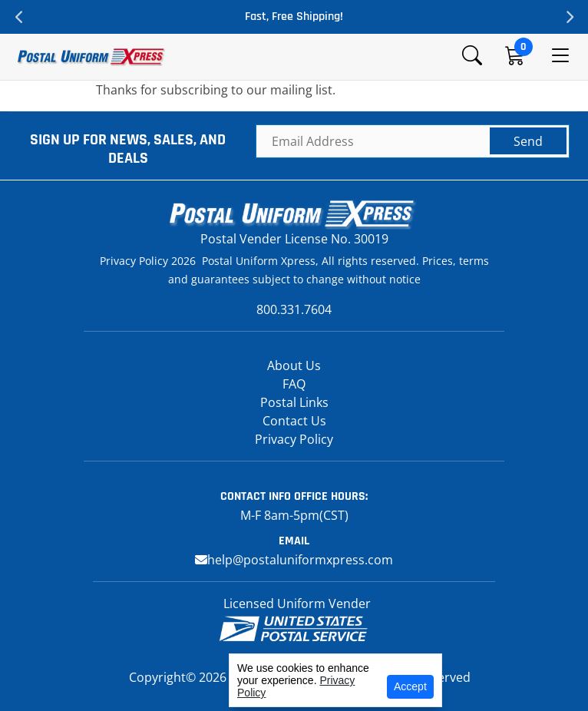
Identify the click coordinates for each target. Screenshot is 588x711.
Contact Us (294, 421)
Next (569, 17)
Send (528, 141)
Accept (410, 686)
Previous (19, 17)
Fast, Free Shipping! (294, 17)
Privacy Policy (294, 439)
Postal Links (294, 402)
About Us (294, 365)
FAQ (294, 384)
